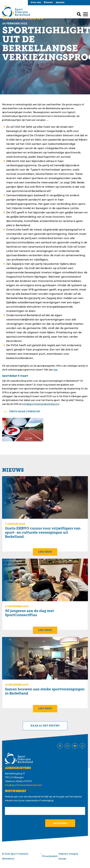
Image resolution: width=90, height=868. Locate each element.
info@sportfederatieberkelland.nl (41, 404)
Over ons (36, 3)
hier (56, 370)
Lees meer (45, 552)
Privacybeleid (49, 856)
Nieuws (48, 3)
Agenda (60, 3)
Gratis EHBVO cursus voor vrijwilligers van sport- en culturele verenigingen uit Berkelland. (43, 533)
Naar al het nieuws (45, 726)
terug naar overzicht (25, 412)
